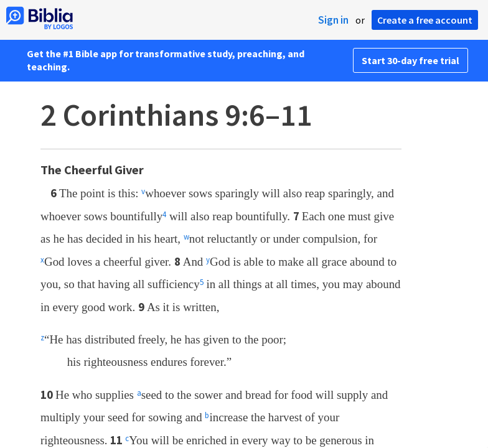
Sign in (333, 20)
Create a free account (425, 20)
